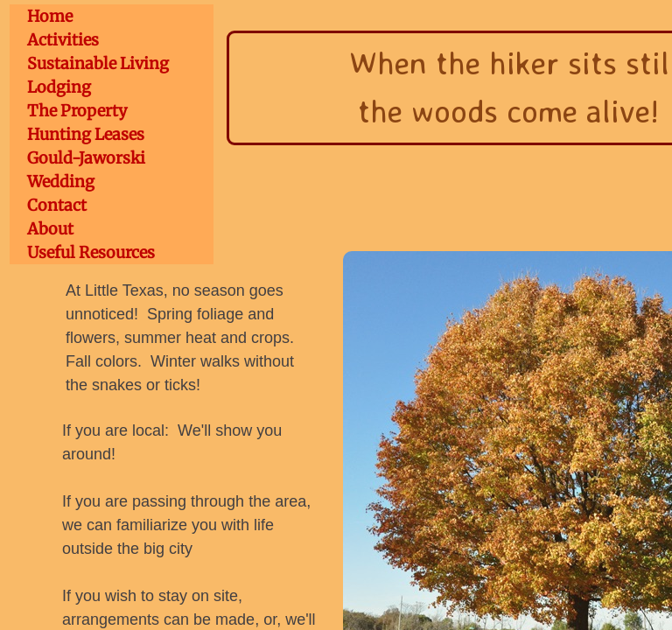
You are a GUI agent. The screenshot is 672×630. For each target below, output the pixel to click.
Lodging (59, 87)
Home (50, 16)
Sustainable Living (98, 63)
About (50, 229)
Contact (57, 205)
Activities (63, 40)
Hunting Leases (86, 134)
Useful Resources (91, 252)
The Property (77, 111)
